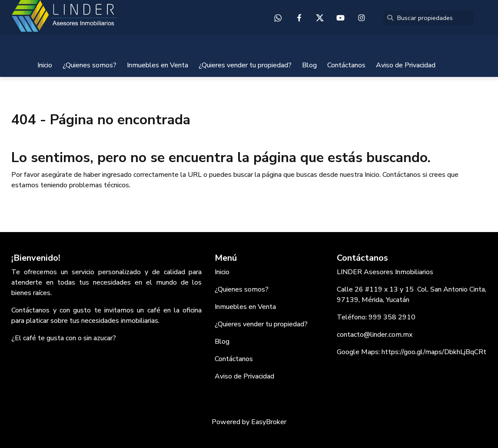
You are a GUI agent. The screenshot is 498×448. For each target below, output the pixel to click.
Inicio (45, 65)
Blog (309, 65)
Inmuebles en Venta (158, 65)
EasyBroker (269, 422)
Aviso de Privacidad (406, 65)
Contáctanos (346, 65)
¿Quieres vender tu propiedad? (245, 65)
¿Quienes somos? (90, 65)
